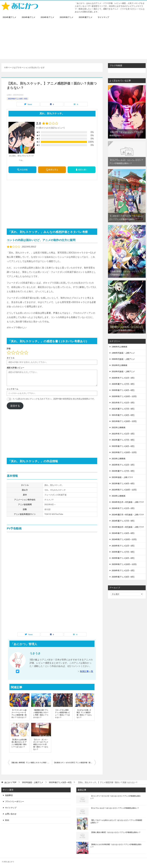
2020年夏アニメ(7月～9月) (123, 384)
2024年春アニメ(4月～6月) (123, 533)
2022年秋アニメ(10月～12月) (124, 452)
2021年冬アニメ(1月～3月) (123, 403)
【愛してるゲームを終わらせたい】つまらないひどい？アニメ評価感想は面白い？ (116, 821)
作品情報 (22, 170)
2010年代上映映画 (119, 365)
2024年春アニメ (28, 17)
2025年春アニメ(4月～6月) (123, 558)
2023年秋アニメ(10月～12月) (124, 490)
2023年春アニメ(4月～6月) (123, 483)
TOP (10, 782)
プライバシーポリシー (15, 801)
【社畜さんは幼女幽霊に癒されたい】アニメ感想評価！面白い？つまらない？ (19, 743)
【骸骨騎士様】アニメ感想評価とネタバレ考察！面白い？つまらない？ (41, 714)
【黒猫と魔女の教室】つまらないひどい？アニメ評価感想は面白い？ (115, 832)
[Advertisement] (73, 40)
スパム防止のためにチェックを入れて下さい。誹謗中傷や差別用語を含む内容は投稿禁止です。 (54, 399)
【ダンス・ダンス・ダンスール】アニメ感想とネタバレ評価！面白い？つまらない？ (41, 744)
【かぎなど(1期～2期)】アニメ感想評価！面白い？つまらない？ (84, 714)
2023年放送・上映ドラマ (122, 477)
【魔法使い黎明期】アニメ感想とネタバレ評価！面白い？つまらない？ (31, 763)
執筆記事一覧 (87, 671)
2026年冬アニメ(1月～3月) (123, 570)
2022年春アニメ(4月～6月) (18, 99)
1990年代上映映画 (119, 347)
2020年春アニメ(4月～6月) (123, 390)
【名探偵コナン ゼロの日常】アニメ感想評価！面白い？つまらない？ (75, 763)
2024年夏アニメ (9, 17)
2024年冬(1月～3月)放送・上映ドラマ (128, 502)
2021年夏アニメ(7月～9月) (123, 409)
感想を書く (81, 170)
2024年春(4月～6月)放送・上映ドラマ (128, 527)
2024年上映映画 (119, 496)
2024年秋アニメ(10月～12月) (124, 539)
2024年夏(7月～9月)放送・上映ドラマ (128, 515)
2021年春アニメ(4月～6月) (123, 415)
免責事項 (9, 795)
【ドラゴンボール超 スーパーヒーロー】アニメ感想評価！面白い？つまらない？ (19, 714)
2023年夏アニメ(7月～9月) (123, 471)
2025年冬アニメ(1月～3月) (123, 546)
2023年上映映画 (119, 459)
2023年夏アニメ (86, 17)
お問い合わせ (11, 814)
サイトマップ (103, 17)
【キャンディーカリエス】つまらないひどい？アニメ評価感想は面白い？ (115, 797)
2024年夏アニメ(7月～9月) (123, 521)
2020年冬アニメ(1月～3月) (123, 378)
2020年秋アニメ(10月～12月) (124, 396)
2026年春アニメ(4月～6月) (123, 577)
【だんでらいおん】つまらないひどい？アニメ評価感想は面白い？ (115, 808)
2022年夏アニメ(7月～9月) (123, 440)
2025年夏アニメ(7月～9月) (123, 552)
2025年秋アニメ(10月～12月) (124, 564)
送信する (15, 406)
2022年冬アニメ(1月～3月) (123, 434)
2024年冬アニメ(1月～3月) (123, 508)
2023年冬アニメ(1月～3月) (123, 465)
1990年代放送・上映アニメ (123, 353)
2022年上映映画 (119, 427)
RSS (7, 820)
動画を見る (52, 170)
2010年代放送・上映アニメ (123, 371)
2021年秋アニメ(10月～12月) (124, 421)
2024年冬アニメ (47, 17)
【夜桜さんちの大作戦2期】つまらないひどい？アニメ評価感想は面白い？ (116, 846)
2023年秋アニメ (66, 17)
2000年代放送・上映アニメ (123, 359)
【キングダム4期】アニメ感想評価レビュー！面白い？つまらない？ (62, 714)
